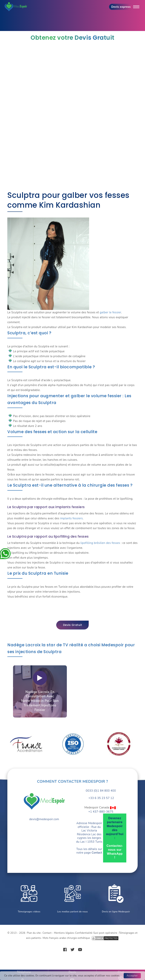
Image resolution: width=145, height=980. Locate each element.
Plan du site (34, 933)
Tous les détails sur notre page (89, 851)
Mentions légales (64, 933)
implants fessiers (72, 518)
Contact (47, 933)
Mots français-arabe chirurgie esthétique (66, 938)
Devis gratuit (73, 625)
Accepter (132, 976)
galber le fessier (110, 312)
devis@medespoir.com (44, 819)
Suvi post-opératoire (105, 933)
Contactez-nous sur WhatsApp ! (115, 852)
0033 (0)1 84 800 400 (101, 791)
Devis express (121, 7)
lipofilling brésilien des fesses (100, 543)
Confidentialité (84, 933)
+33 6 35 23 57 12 (101, 798)
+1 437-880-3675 (101, 812)
